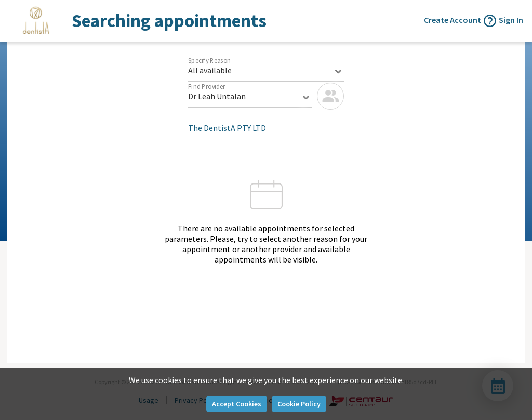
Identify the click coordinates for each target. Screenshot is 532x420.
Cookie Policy (299, 404)
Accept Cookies (237, 404)
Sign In (511, 20)
